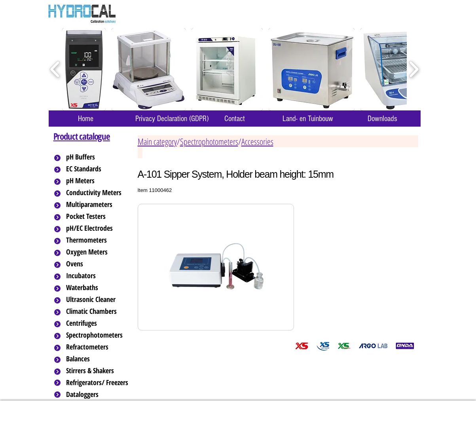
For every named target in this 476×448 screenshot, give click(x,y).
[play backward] (55, 69)
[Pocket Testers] (98, 216)
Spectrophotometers (209, 141)
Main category (157, 141)
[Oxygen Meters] (98, 252)
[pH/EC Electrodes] (98, 228)
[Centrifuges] (98, 323)
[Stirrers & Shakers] (98, 371)
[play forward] (414, 69)
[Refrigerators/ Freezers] (98, 383)
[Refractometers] (98, 347)
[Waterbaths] (98, 288)
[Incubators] (98, 276)
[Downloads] (383, 119)
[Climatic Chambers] (98, 311)
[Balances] (98, 359)
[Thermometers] (98, 240)
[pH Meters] (98, 181)
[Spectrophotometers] (101, 335)
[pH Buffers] (98, 157)
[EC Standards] (98, 169)
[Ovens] (98, 264)
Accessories (257, 141)
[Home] (86, 119)
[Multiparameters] (98, 205)
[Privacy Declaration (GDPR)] (172, 119)
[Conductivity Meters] (100, 193)
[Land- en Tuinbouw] (308, 119)
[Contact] (235, 119)
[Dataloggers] (98, 395)
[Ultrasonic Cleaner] (98, 300)
